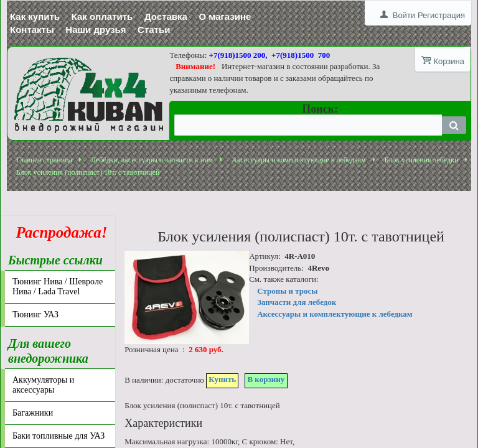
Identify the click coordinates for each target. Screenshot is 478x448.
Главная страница (44, 160)
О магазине (225, 16)
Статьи (154, 30)
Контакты (32, 30)
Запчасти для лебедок (297, 302)
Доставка (166, 16)
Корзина (449, 61)
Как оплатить (102, 16)
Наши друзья (96, 30)
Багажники (33, 413)
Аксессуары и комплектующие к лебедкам (298, 160)
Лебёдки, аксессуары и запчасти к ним (152, 160)
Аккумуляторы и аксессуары (43, 385)
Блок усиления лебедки (422, 160)
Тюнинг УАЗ (35, 315)
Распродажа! (58, 232)
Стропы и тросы (287, 291)
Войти (404, 15)
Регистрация (441, 15)
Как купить (35, 16)
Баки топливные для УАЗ (59, 436)
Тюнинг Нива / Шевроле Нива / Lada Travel (58, 287)
